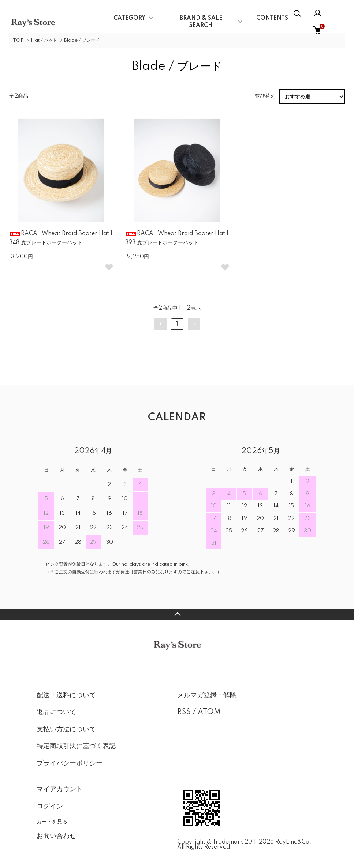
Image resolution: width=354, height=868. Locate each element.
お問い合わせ (56, 836)
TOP (18, 40)
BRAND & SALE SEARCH (201, 22)
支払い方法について (66, 729)
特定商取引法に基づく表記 (76, 746)
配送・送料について (66, 695)
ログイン (50, 807)
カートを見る (52, 822)
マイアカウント (60, 789)
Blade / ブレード (82, 40)
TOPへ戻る (177, 614)
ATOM (209, 712)
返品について (56, 712)
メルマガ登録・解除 (207, 695)
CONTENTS (272, 18)
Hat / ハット (44, 40)
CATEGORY (129, 18)
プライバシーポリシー (70, 763)
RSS (184, 712)
